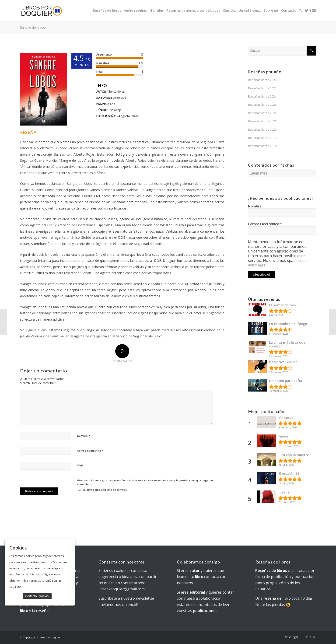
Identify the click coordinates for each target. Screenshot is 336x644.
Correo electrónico (90, 451)
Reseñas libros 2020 (262, 129)
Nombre (84, 436)
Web (80, 465)
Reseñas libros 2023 (262, 105)
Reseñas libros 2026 (262, 80)
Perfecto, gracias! (37, 596)
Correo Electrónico (265, 224)
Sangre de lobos (33, 27)
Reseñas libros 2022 (262, 113)
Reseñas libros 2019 (262, 138)
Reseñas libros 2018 (262, 146)
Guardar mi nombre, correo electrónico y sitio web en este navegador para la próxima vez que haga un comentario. (145, 482)
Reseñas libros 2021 (262, 121)
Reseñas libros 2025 (262, 88)
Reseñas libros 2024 (262, 96)
